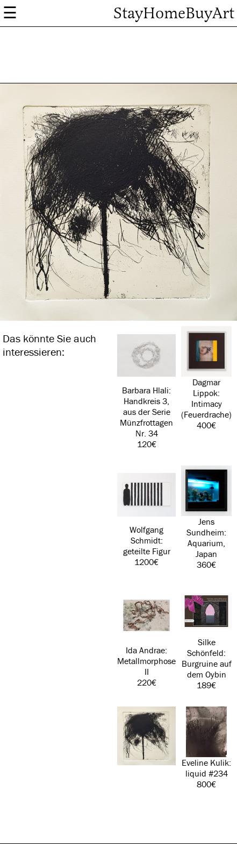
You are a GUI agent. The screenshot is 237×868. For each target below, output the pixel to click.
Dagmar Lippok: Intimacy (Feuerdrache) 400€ (206, 378)
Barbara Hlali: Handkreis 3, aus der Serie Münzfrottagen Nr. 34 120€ (146, 388)
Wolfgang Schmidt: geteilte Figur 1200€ (146, 516)
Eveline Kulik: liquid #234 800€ (206, 748)
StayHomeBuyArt (174, 13)
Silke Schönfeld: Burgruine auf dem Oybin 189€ (206, 638)
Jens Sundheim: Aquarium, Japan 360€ (206, 518)
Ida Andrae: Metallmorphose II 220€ (146, 637)
